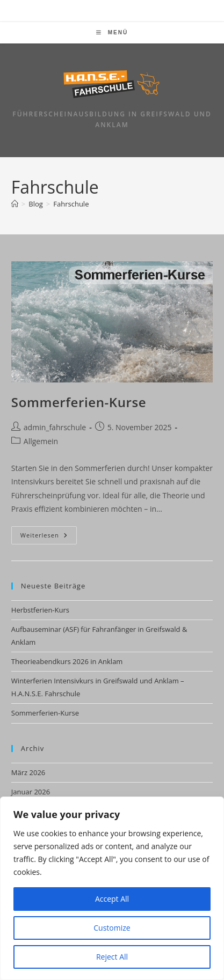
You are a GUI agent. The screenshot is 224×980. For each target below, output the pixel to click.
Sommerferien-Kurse (79, 402)
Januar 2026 (31, 792)
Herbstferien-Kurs (40, 610)
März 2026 (28, 772)
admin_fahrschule (55, 427)
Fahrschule (71, 204)
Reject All (112, 957)
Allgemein (41, 441)
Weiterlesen (49, 537)
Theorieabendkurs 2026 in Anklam (67, 661)
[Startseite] (15, 204)
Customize (112, 928)
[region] (112, 888)
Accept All (112, 899)
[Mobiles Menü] (112, 32)
